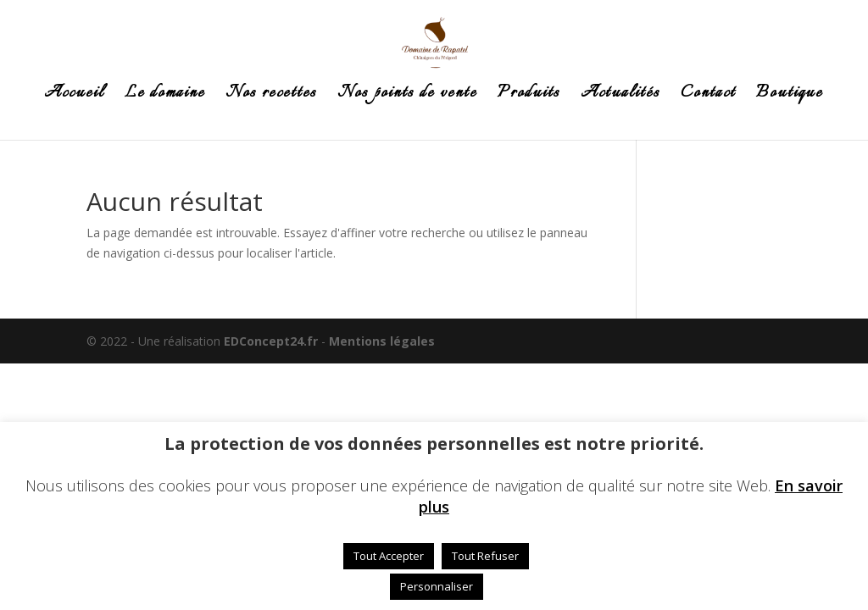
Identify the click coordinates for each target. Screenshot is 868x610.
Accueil (74, 97)
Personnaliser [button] (437, 586)
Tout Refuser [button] (485, 556)
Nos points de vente (407, 97)
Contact (708, 97)
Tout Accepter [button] (389, 556)
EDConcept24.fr (273, 341)
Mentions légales (382, 341)
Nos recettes (271, 97)
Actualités (620, 97)
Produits (529, 97)
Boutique (790, 97)
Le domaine (165, 97)
